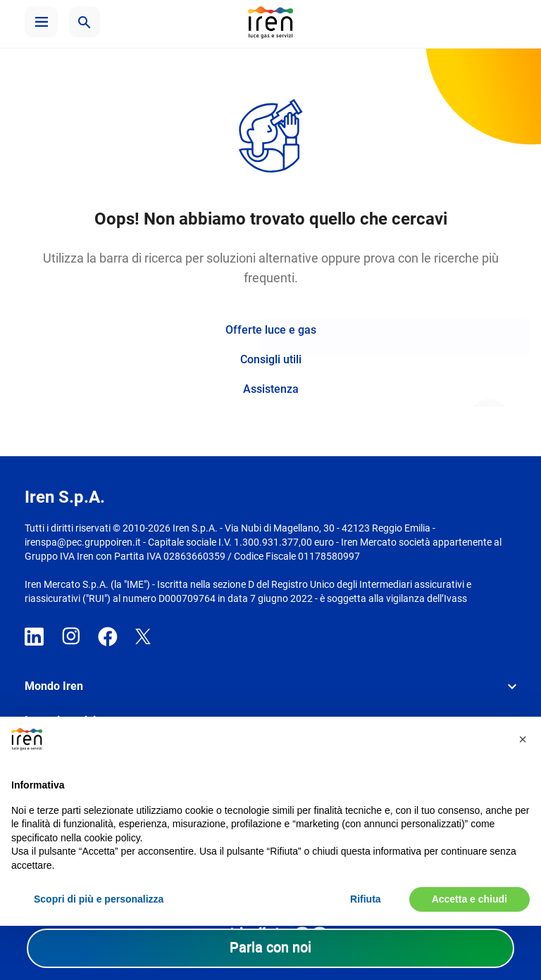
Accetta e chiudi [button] (470, 899)
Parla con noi (270, 947)
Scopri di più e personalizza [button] (99, 899)
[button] (41, 22)
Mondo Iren (54, 686)
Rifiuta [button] (366, 899)
